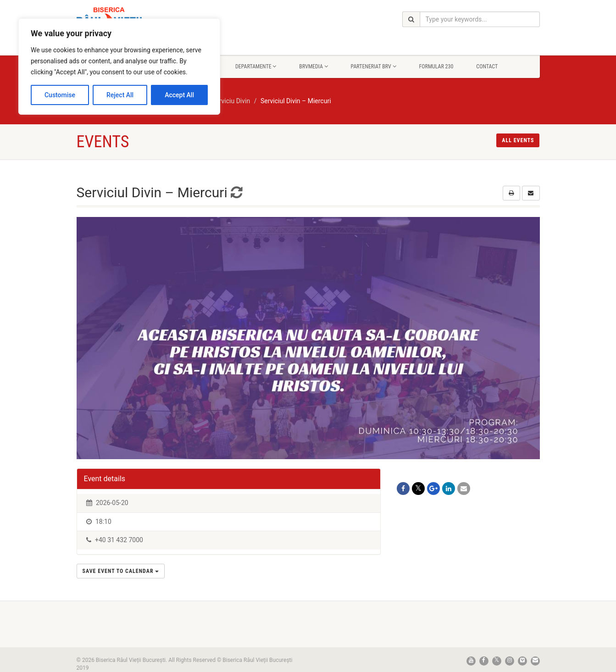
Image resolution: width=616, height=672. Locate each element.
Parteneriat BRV (374, 67)
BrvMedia (313, 67)
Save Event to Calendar (121, 571)
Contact (487, 67)
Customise (60, 95)
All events (518, 140)
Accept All (179, 95)
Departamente (256, 67)
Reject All (120, 95)
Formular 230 (436, 67)
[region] (119, 67)
